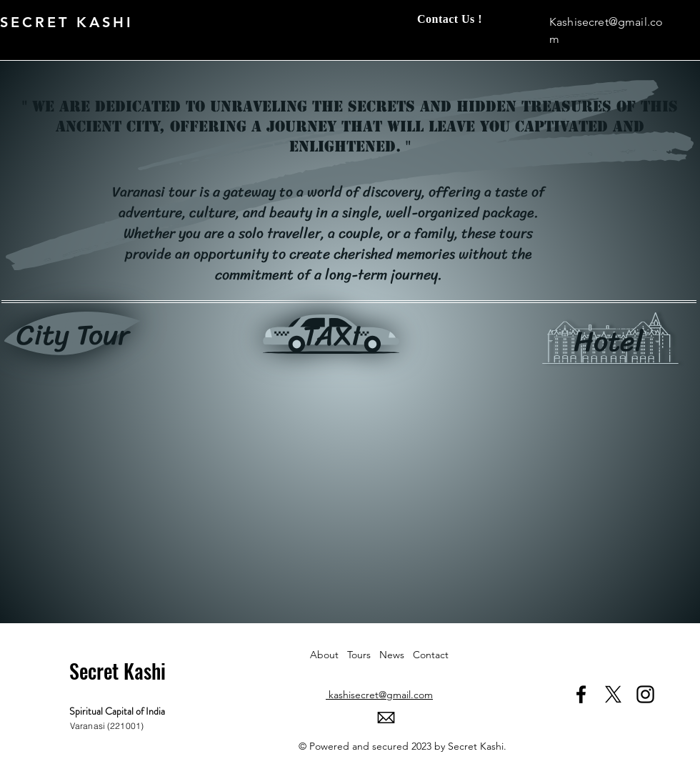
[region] (72, 338)
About (329, 655)
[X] (613, 694)
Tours (363, 655)
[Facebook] (581, 694)
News (396, 655)
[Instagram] (645, 694)
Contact (431, 655)
